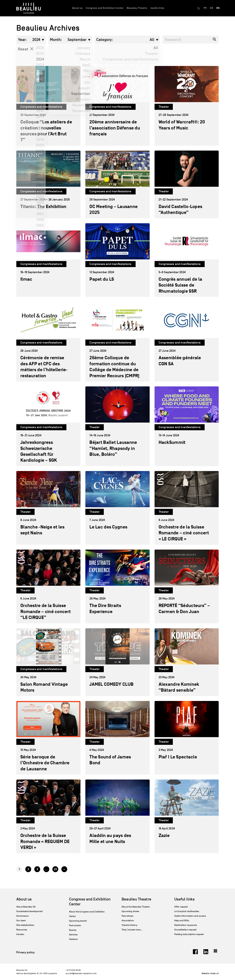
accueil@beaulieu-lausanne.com (81, 973)
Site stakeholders (25, 925)
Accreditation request (185, 930)
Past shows (128, 916)
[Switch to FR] (205, 8)
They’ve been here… (132, 930)
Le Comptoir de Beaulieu (187, 911)
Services (73, 935)
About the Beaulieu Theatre (136, 907)
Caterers (73, 939)
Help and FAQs (182, 921)
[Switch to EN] (218, 8)
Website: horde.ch (210, 973)
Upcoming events (78, 921)
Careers (20, 934)
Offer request (181, 907)
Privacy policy (26, 952)
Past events (75, 925)
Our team (21, 921)
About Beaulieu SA (26, 907)
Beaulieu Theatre (137, 8)
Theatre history (129, 925)
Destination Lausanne (186, 925)
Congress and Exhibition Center (105, 8)
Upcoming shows (130, 911)
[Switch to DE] (211, 8)
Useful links (157, 8)
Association (128, 921)
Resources (22, 930)
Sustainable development (30, 911)
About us (77, 8)
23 (55, 869)
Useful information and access (190, 916)
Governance (22, 916)
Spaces (73, 930)
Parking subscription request (189, 934)
